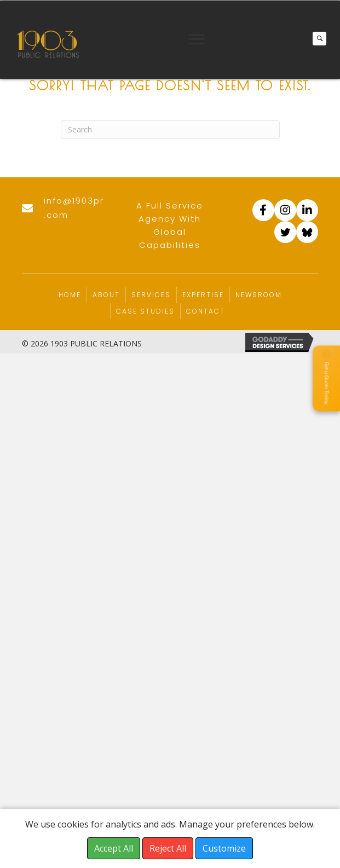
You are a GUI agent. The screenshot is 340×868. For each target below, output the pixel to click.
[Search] (170, 130)
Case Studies (145, 311)
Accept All (114, 848)
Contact (206, 311)
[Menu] (197, 39)
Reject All (168, 848)
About (106, 295)
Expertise (203, 295)
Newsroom (259, 295)
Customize (224, 848)
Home (70, 295)
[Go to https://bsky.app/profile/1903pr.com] (307, 232)
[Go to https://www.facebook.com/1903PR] (263, 210)
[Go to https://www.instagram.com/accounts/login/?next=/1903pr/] (285, 210)
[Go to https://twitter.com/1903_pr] (285, 232)
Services (151, 295)
